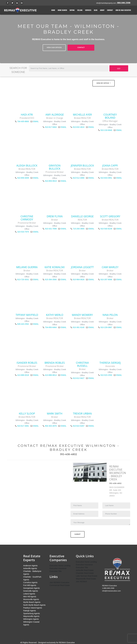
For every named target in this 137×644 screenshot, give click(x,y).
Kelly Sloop (27, 413)
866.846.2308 (124, 3)
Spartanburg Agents (32, 613)
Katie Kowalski (55, 267)
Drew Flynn (55, 216)
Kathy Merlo (55, 315)
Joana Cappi (110, 165)
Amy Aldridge (55, 115)
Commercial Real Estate (60, 585)
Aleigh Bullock (27, 165)
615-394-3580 (51, 280)
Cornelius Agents (30, 582)
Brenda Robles (55, 363)
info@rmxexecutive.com (112, 591)
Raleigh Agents (30, 611)
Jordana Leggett (82, 267)
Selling (80, 10)
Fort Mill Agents (30, 585)
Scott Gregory (110, 216)
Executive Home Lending (60, 566)
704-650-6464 (51, 327)
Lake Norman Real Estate (87, 576)
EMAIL (36, 121)
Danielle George (82, 216)
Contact (110, 10)
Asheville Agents (30, 568)
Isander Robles (27, 363)
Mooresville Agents (31, 599)
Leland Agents (29, 594)
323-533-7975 (23, 232)
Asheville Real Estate (85, 570)
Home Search (62, 10)
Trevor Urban (82, 413)
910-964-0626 (79, 280)
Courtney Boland (110, 116)
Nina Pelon (110, 315)
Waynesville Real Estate (86, 579)
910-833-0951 (106, 178)
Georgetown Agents (32, 588)
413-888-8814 (51, 375)
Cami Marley (110, 267)
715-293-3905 (79, 229)
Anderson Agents (30, 566)
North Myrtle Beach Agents (34, 605)
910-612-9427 (79, 378)
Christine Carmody (27, 218)
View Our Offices (54, 47)
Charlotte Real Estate (85, 573)
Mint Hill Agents (30, 597)
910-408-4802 (68, 454)
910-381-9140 (79, 327)
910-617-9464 (51, 127)
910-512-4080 (79, 178)
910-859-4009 (23, 178)
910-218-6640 (106, 130)
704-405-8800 (23, 121)
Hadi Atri (27, 115)
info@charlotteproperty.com (106, 3)
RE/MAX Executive (67, 643)
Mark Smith (55, 413)
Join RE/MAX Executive (123, 10)
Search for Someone (18, 70)
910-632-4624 (79, 127)
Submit (78, 534)
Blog (96, 10)
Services (88, 10)
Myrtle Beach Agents (32, 602)
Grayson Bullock (55, 167)
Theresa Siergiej (110, 363)
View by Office (103, 83)
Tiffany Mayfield (27, 315)
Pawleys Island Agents (33, 608)
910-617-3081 (23, 426)
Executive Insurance (58, 568)
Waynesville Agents (31, 616)
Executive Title (56, 571)
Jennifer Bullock (82, 165)
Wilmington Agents (31, 619)
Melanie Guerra (27, 267)
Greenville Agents (31, 591)
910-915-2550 (106, 375)
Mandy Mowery (82, 315)
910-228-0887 (106, 327)
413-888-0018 (23, 375)
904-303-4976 (51, 426)
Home (53, 10)
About (102, 10)
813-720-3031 (23, 280)
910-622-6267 (79, 426)
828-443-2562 (23, 324)
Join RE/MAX (81, 582)
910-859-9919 (51, 181)
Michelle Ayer (82, 115)
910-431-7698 (51, 229)
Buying (72, 10)
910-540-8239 (106, 229)
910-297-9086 (106, 280)
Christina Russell (82, 364)
